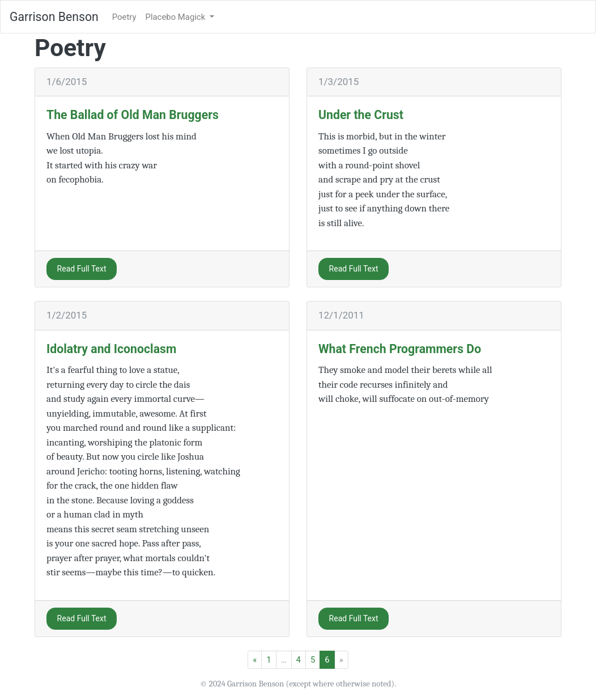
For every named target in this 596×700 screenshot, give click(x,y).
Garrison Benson (54, 17)
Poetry (124, 17)
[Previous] (255, 660)
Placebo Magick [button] (176, 17)
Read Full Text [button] (82, 269)
